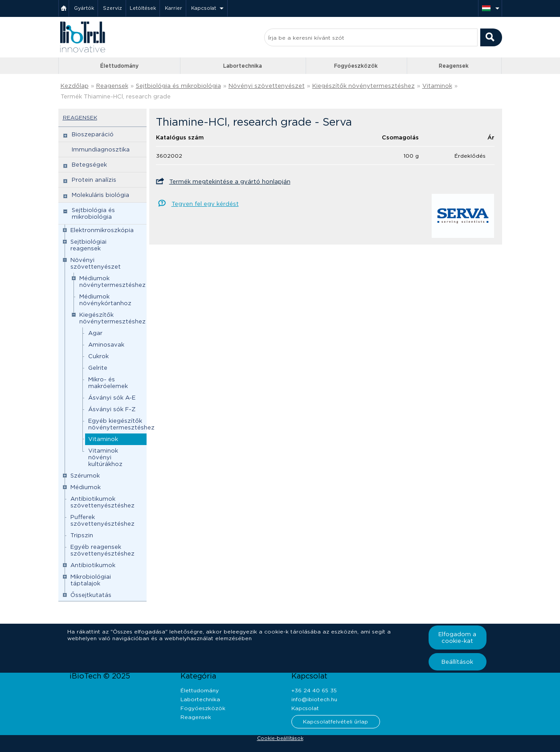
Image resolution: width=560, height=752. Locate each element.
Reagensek (454, 66)
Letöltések (143, 8)
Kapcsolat (204, 8)
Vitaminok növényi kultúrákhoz (105, 457)
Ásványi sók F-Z (112, 409)
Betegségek (89, 165)
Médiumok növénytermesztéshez (112, 282)
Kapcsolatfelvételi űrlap (335, 721)
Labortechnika (243, 66)
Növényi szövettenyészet (267, 86)
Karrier (174, 8)
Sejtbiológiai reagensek (88, 245)
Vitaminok (437, 86)
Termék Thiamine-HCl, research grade (116, 96)
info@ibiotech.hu (314, 699)
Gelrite (98, 368)
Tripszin (82, 535)
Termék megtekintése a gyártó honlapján (230, 182)
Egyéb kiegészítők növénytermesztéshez (121, 424)
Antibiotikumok (93, 565)
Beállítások (457, 662)
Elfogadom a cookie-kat (457, 638)
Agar (95, 333)
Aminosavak (106, 345)
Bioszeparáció (93, 134)
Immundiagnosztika (101, 149)
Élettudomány (119, 66)
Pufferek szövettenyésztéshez (102, 520)
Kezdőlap (75, 86)
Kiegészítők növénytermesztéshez (364, 86)
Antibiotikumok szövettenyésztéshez (102, 502)
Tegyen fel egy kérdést (205, 204)
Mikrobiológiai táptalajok (91, 580)
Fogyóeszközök (356, 66)
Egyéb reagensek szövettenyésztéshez (102, 550)
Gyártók (84, 8)
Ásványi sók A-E (112, 398)
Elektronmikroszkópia (102, 230)
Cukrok (98, 356)
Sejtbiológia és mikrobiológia (178, 86)
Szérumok (85, 476)
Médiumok (86, 487)
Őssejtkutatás (91, 595)
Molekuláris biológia (100, 195)
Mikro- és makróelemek (108, 383)
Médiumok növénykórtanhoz (105, 300)
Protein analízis (94, 180)
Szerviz (112, 8)
